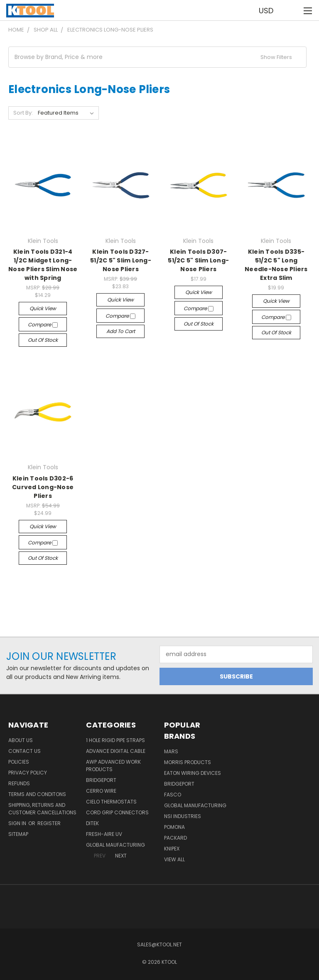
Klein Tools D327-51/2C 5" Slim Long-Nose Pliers (121, 260)
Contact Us (25, 751)
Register (49, 823)
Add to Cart (121, 331)
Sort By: (23, 113)
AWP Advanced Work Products (113, 766)
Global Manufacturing (195, 805)
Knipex (172, 849)
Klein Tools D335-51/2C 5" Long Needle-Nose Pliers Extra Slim (276, 265)
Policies (19, 762)
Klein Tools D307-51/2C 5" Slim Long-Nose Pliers (198, 260)
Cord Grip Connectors (117, 812)
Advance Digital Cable (116, 751)
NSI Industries (183, 816)
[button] (157, 57)
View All (174, 859)
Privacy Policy (28, 773)
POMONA (174, 827)
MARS (171, 751)
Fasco (173, 795)
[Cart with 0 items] (292, 10)
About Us (21, 740)
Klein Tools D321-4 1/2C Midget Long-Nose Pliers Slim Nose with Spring (43, 265)
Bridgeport (101, 780)
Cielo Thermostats (111, 802)
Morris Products (188, 762)
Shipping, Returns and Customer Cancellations (42, 809)
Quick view (43, 308)
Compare (43, 325)
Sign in (18, 823)
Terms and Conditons (37, 794)
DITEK (92, 823)
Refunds (19, 783)
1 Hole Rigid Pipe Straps (115, 740)
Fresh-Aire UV (104, 834)
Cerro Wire (101, 791)
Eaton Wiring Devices (193, 773)
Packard (175, 838)
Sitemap (18, 834)
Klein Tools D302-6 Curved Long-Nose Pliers (43, 487)
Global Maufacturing (115, 845)
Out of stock (43, 340)
